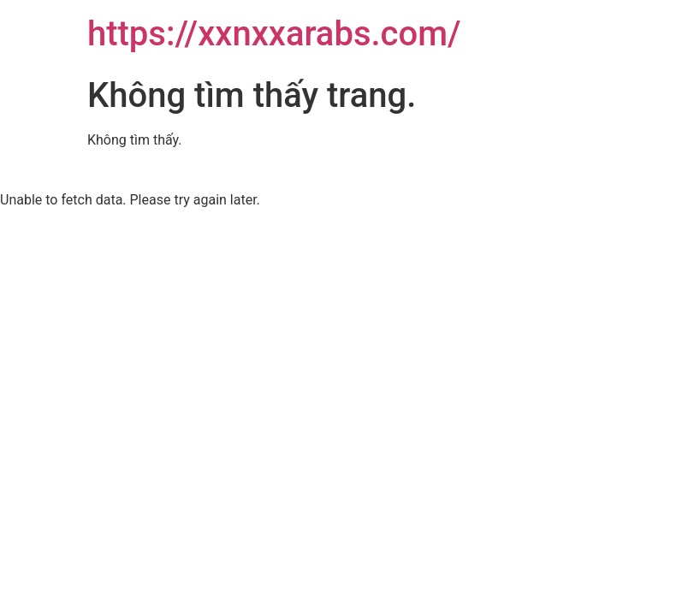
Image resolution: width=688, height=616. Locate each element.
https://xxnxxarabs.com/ (274, 34)
